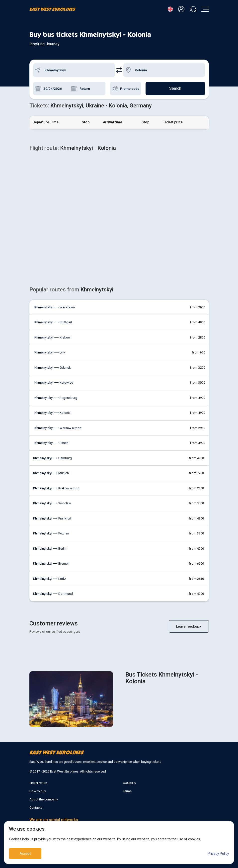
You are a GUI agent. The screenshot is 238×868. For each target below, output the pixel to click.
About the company (44, 799)
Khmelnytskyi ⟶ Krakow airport (56, 488)
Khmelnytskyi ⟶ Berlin (50, 549)
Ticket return (38, 783)
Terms (127, 791)
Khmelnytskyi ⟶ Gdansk (53, 368)
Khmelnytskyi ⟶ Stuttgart (53, 322)
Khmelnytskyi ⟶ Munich (51, 473)
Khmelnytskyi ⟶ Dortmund (53, 594)
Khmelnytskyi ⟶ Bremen (51, 564)
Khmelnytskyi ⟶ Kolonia (52, 413)
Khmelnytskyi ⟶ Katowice (54, 383)
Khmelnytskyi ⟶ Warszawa (55, 307)
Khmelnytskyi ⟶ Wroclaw (52, 503)
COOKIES (129, 783)
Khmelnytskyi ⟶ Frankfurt (52, 518)
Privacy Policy (218, 854)
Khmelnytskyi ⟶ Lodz (49, 579)
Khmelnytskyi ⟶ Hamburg (52, 458)
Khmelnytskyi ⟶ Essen (51, 443)
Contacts (36, 808)
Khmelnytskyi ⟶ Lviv (50, 352)
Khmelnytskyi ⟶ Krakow (52, 337)
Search (175, 88)
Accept (25, 854)
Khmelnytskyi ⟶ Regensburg (56, 398)
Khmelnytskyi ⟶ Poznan (51, 533)
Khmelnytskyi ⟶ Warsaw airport (58, 428)
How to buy (38, 791)
